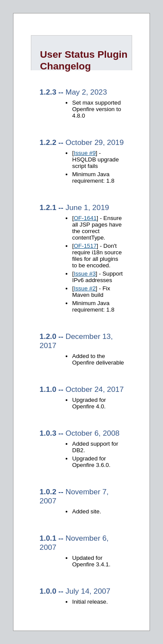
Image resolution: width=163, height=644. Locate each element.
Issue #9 (85, 153)
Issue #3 (85, 274)
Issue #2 (85, 288)
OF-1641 (85, 218)
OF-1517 (85, 246)
